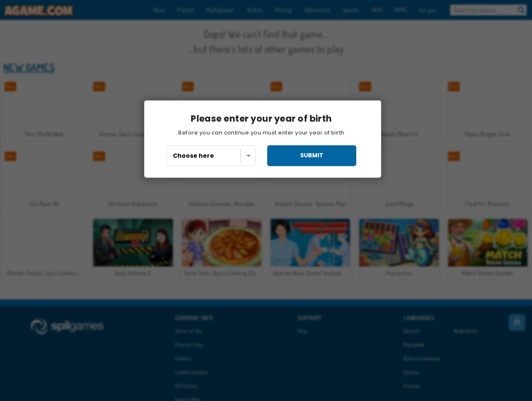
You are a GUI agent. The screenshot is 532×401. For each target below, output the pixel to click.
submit (312, 155)
